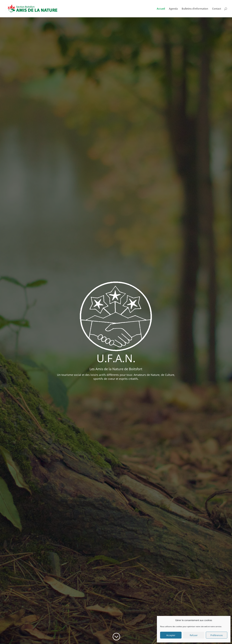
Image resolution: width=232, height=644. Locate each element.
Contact (217, 9)
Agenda (173, 9)
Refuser (194, 635)
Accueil (161, 9)
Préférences (217, 635)
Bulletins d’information (195, 9)
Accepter (171, 635)
